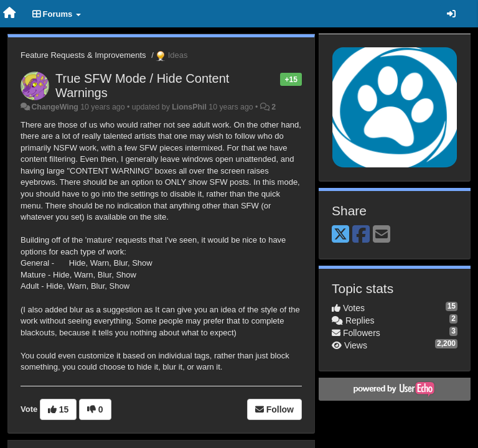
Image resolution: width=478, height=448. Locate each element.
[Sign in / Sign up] (451, 14)
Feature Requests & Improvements (83, 55)
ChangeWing (54, 107)
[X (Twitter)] (340, 235)
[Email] (382, 235)
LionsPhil (189, 107)
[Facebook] (361, 235)
